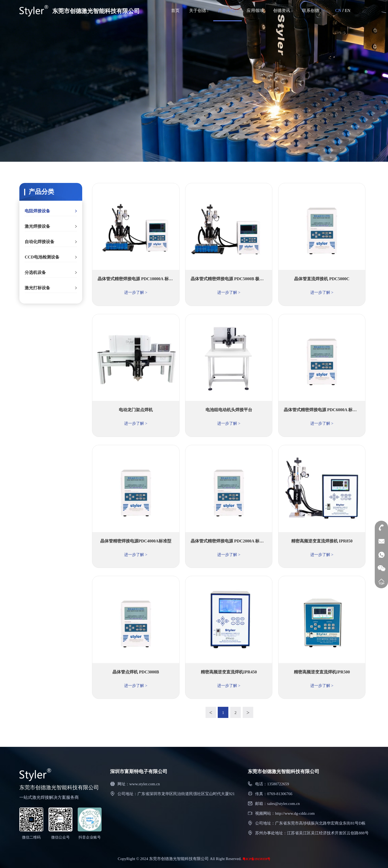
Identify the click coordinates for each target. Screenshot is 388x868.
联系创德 (311, 10)
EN (348, 10)
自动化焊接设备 (40, 242)
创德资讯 (283, 10)
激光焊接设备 (37, 226)
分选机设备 (35, 272)
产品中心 (228, 10)
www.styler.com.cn (145, 784)
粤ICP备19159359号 (256, 859)
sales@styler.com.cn (283, 804)
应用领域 (255, 10)
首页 (175, 10)
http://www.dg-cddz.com (295, 813)
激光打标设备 (37, 288)
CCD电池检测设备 (42, 257)
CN (338, 10)
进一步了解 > (136, 292)
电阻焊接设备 (37, 211)
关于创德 (199, 10)
